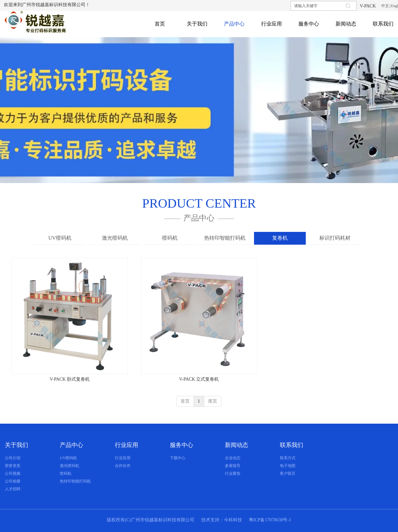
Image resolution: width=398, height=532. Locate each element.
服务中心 (182, 445)
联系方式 (288, 458)
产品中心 (72, 445)
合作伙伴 (123, 466)
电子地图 (288, 466)
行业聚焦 (233, 473)
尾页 (213, 401)
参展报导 (233, 466)
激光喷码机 (70, 466)
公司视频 (13, 473)
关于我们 (17, 445)
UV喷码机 (68, 458)
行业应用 (127, 445)
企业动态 (233, 458)
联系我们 (292, 445)
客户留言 (288, 473)
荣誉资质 (13, 466)
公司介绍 (13, 458)
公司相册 (13, 481)
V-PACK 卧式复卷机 (69, 379)
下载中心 (178, 458)
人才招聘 (13, 489)
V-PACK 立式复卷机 (199, 379)
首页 (185, 401)
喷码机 (66, 473)
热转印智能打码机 (75, 481)
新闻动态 (237, 445)
